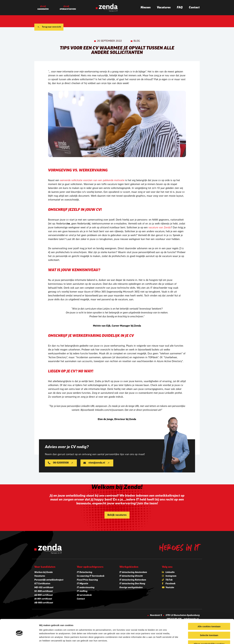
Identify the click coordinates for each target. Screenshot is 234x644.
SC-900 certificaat (44, 591)
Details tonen (161, 638)
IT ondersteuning (86, 588)
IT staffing (82, 591)
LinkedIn (170, 572)
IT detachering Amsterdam (133, 572)
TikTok (169, 580)
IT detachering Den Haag (132, 584)
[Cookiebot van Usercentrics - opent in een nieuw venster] (19, 638)
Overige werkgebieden (131, 588)
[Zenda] (107, 8)
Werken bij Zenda (44, 572)
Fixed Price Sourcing (87, 580)
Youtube (170, 588)
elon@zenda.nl (97, 463)
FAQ (180, 8)
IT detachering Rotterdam (133, 580)
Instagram (171, 576)
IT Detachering (85, 572)
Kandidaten (43, 9)
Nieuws (146, 8)
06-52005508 (61, 463)
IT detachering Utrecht (131, 576)
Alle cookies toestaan (209, 614)
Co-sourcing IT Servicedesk (91, 576)
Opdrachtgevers (68, 9)
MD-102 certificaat (44, 588)
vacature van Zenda (160, 228)
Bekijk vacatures (117, 515)
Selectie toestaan (209, 623)
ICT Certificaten (42, 584)
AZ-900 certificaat (44, 595)
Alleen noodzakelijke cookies (209, 632)
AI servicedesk (84, 595)
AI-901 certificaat (43, 599)
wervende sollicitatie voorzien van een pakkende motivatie (92, 181)
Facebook (171, 584)
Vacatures (164, 8)
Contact (194, 8)
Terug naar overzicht (51, 27)
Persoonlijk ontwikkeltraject (49, 580)
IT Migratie (83, 584)
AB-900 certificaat (44, 603)
